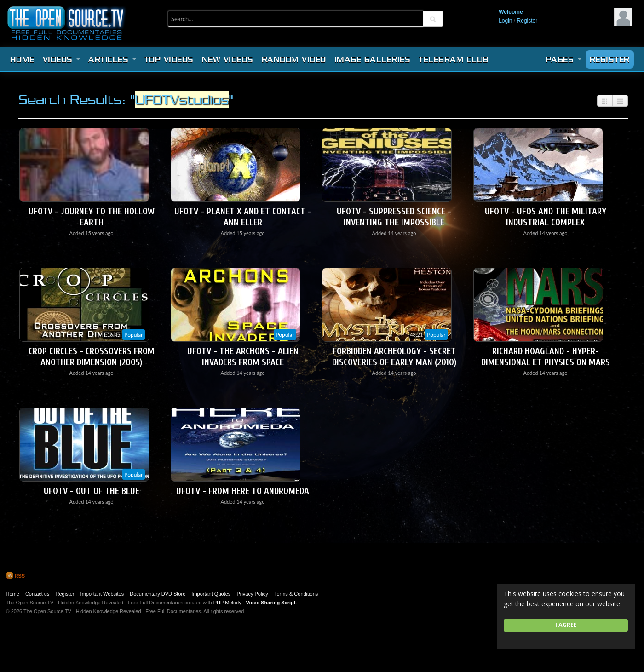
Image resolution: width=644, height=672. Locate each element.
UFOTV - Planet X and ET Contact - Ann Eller (243, 217)
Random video (294, 59)
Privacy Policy (252, 594)
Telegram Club (454, 59)
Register (527, 21)
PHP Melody (227, 603)
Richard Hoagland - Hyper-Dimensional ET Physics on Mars (546, 357)
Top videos (169, 59)
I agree (566, 625)
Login (505, 21)
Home (22, 59)
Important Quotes (211, 594)
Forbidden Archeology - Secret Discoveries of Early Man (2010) (394, 357)
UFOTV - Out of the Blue (92, 491)
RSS (16, 576)
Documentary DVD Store (158, 594)
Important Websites (102, 594)
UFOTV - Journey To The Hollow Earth (92, 217)
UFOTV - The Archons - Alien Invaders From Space (243, 357)
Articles (112, 59)
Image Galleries (373, 59)
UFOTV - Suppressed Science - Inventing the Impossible (394, 217)
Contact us (37, 594)
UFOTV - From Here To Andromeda (243, 491)
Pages (563, 59)
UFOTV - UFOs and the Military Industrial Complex (546, 217)
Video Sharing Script (270, 603)
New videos (228, 59)
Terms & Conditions (296, 594)
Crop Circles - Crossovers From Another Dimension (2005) (92, 357)
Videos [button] (62, 59)
